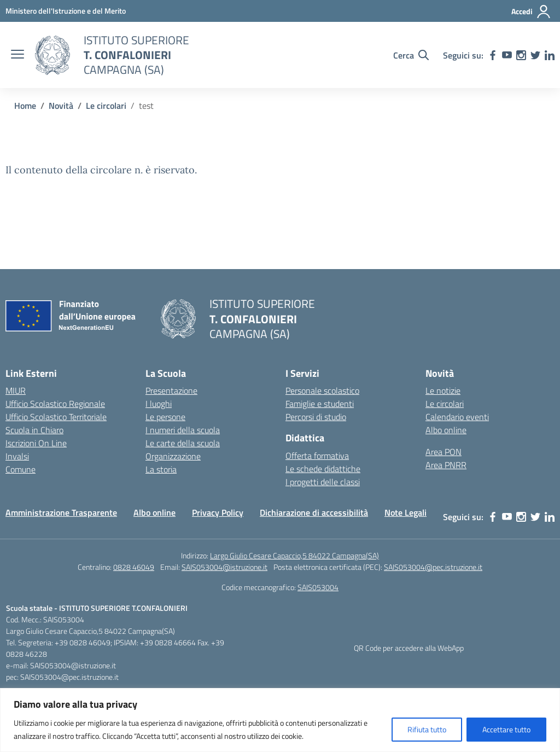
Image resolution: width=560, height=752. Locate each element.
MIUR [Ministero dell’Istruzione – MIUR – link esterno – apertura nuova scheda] (16, 390)
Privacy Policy (218, 512)
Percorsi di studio (316, 417)
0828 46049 (134, 567)
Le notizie (443, 390)
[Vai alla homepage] (52, 55)
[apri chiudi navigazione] (17, 55)
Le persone (165, 417)
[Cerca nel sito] (411, 55)
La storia (161, 469)
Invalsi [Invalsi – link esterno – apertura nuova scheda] (17, 456)
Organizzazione (173, 456)
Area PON (444, 452)
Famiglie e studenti (320, 404)
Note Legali (406, 512)
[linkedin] (550, 55)
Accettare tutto (506, 729)
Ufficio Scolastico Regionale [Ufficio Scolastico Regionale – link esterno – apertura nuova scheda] (55, 404)
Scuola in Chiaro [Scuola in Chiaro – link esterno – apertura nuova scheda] (34, 430)
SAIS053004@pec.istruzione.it (433, 567)
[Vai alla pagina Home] (25, 106)
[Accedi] (531, 11)
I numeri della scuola (183, 430)
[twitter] (535, 55)
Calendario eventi (457, 417)
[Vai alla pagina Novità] (61, 106)
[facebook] (493, 55)
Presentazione (171, 390)
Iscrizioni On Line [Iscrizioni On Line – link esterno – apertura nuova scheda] (36, 443)
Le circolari (445, 404)
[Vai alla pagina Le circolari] (106, 106)
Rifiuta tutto (427, 729)
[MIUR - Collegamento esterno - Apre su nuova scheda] (66, 11)
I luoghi (159, 404)
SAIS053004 (318, 587)
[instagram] (521, 55)
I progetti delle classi (323, 482)
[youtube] (507, 55)
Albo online (446, 430)
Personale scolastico (322, 390)
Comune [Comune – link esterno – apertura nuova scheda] (21, 469)
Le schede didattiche (323, 469)
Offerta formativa (317, 456)
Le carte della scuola (183, 443)
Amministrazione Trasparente (61, 512)
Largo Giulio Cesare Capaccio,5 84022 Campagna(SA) (294, 555)
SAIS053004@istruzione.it (224, 567)
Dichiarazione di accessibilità (314, 512)
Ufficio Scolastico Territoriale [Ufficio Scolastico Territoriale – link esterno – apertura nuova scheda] (56, 417)
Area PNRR (446, 465)
